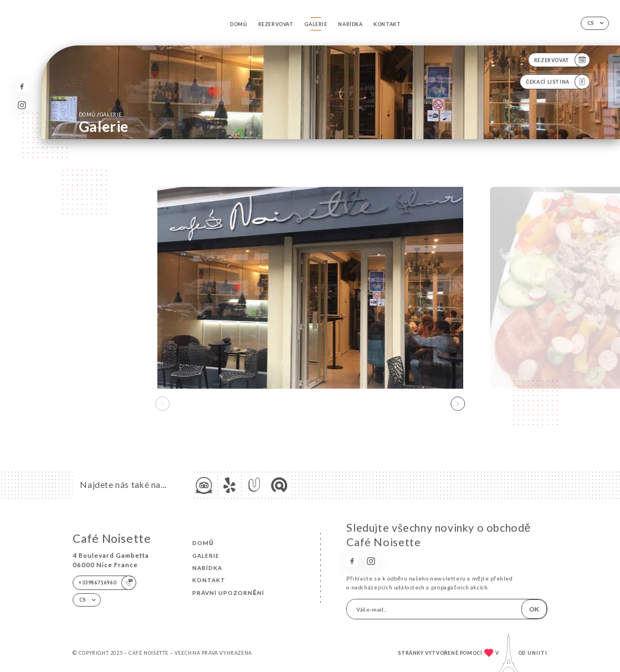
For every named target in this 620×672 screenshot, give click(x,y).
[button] (458, 404)
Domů (239, 24)
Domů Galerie (100, 114)
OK (534, 609)
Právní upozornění (228, 593)
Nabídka (350, 24)
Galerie (316, 24)
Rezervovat (276, 24)
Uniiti (537, 653)
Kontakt (387, 24)
